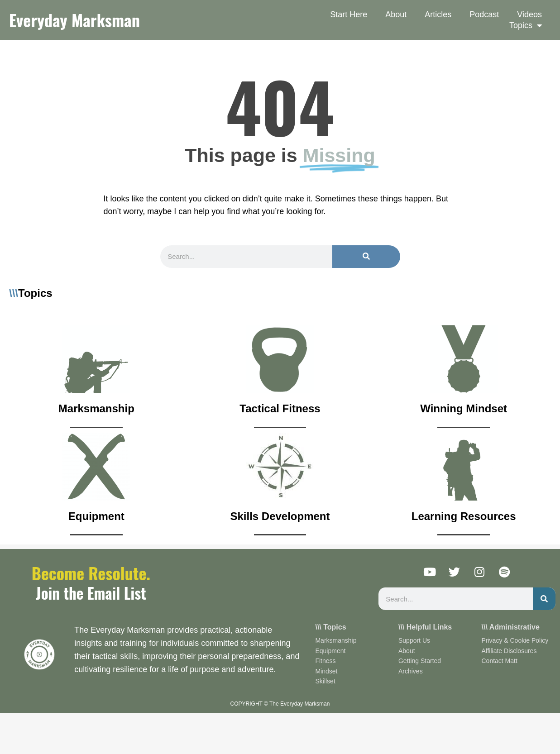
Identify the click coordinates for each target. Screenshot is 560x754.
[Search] (366, 257)
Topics (526, 25)
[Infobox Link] (96, 377)
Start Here (349, 14)
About (396, 14)
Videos (529, 14)
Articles (438, 14)
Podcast (484, 14)
